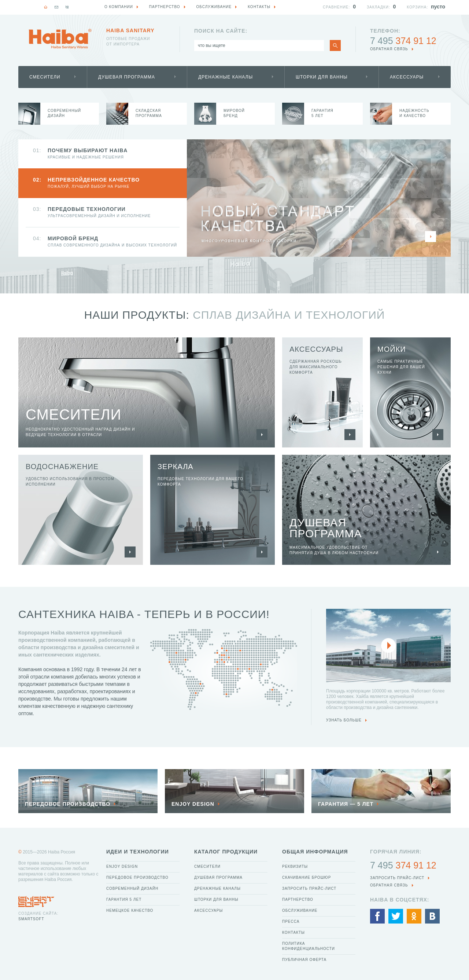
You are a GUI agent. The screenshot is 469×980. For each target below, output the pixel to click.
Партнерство (298, 899)
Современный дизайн (132, 888)
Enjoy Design (122, 866)
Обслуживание (300, 910)
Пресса (291, 922)
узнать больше (344, 720)
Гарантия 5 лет (124, 899)
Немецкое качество (130, 910)
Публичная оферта (304, 960)
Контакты (293, 933)
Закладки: (378, 7)
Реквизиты (295, 866)
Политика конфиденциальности (309, 946)
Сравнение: (336, 7)
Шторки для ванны (322, 77)
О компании (119, 7)
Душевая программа (127, 77)
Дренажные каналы (226, 77)
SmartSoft (31, 919)
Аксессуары (407, 77)
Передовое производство (137, 877)
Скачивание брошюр (306, 877)
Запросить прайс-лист (309, 888)
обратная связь (389, 49)
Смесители (45, 77)
